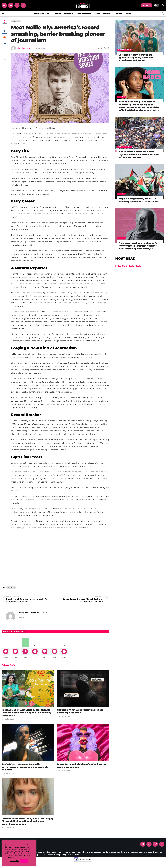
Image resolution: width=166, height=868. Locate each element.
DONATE (147, 5)
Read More (14, 861)
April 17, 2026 (8, 774)
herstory (11, 587)
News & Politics (125, 147)
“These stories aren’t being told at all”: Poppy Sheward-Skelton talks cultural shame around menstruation (28, 822)
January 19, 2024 (43, 48)
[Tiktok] (17, 5)
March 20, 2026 (9, 828)
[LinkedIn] (11, 5)
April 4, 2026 (63, 771)
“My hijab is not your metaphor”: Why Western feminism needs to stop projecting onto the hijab (138, 246)
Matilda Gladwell (24, 48)
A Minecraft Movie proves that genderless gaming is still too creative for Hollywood (136, 58)
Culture (121, 194)
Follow (46, 613)
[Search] (163, 14)
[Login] (163, 5)
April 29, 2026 (9, 720)
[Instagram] (4, 5)
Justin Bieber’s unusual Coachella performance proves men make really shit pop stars (26, 767)
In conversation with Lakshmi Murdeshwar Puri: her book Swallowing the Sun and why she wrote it (27, 713)
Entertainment (124, 50)
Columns (16, 21)
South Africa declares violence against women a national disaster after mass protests (139, 155)
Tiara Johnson (73, 855)
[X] (23, 5)
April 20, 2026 (64, 717)
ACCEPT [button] (24, 861)
